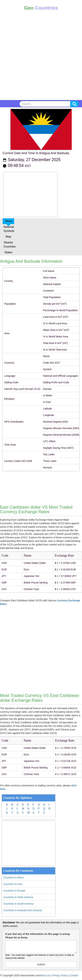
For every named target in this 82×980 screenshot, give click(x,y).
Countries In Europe (14, 891)
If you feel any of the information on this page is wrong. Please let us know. (38, 936)
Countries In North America (18, 897)
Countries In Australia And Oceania (23, 910)
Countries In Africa (13, 878)
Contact (74, 975)
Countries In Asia (13, 884)
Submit (41, 964)
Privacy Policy (60, 975)
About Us (45, 975)
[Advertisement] (41, 58)
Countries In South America (18, 904)
